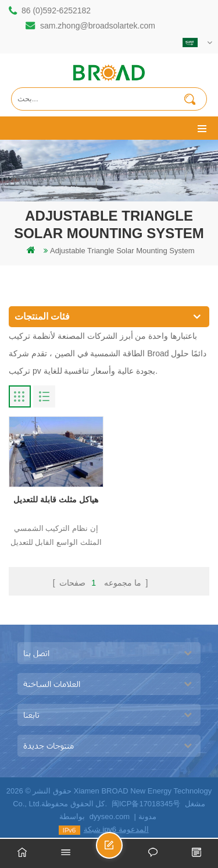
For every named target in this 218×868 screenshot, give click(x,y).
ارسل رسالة (122, 850)
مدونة (147, 816)
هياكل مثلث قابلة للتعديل (56, 499)
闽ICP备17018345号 (146, 804)
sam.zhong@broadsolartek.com (98, 26)
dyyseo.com (110, 816)
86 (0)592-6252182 (56, 10)
